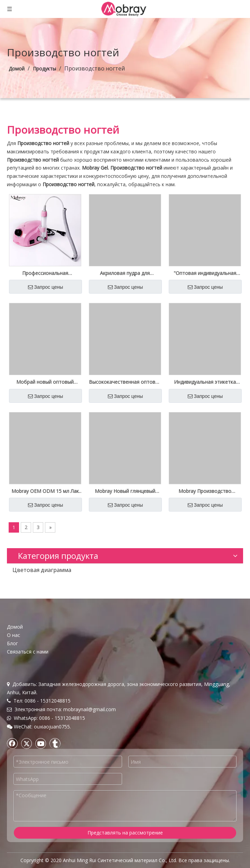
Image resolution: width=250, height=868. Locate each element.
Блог (12, 643)
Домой (15, 627)
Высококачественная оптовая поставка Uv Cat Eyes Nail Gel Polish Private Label (125, 382)
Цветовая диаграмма (42, 570)
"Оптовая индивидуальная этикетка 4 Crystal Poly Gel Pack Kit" (205, 273)
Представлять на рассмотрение (125, 833)
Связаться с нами (28, 652)
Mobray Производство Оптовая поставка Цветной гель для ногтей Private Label (205, 491)
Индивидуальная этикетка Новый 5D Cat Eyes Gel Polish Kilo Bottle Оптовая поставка (205, 382)
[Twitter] (27, 743)
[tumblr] (55, 743)
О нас (13, 635)
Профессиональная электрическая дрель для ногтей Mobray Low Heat (45, 273)
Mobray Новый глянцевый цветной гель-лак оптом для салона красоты (125, 491)
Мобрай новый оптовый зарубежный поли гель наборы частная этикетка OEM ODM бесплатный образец (45, 382)
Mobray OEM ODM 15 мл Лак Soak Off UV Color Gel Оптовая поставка (45, 491)
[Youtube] (41, 743)
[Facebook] (12, 743)
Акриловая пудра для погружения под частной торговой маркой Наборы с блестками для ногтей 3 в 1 (125, 273)
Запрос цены (46, 287)
